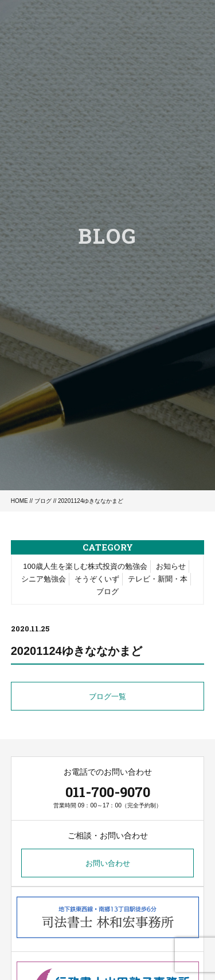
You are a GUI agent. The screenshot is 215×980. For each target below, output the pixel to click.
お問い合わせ (108, 863)
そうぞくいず (97, 579)
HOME (19, 501)
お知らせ (171, 567)
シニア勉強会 (44, 579)
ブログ (43, 501)
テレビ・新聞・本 (158, 579)
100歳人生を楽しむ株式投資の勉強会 (85, 567)
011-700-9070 (108, 792)
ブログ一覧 (107, 697)
